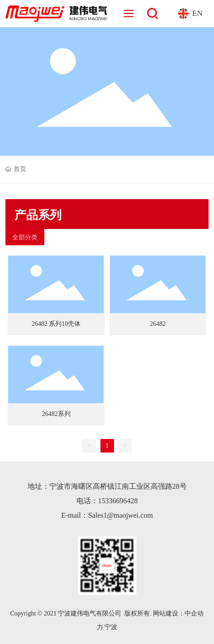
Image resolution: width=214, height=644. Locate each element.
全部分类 (25, 237)
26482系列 (56, 414)
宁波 (111, 627)
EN (197, 13)
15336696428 (118, 501)
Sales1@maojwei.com (121, 515)
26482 (158, 324)
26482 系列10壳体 (56, 324)
